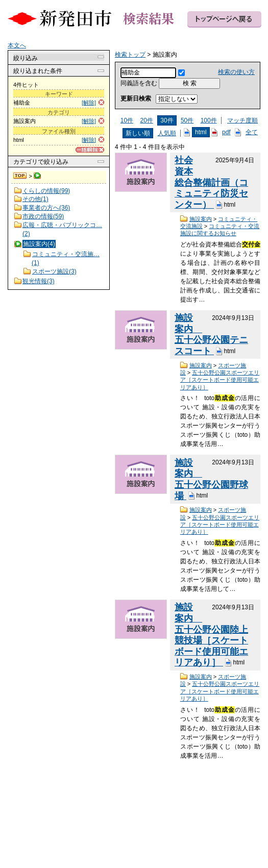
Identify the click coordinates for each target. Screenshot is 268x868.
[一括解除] (90, 150)
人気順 (167, 133)
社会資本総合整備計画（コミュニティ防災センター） (211, 182)
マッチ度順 (242, 120)
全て (252, 132)
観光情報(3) (39, 281)
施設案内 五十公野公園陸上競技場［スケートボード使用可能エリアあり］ (211, 635)
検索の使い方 (236, 72)
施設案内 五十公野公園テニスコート (211, 334)
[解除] (89, 103)
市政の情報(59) (43, 216)
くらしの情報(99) (46, 191)
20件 (147, 120)
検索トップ (20, 176)
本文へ (17, 45)
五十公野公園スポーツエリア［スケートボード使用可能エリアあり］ (220, 380)
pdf (226, 132)
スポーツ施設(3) (54, 271)
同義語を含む (139, 83)
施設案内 (201, 219)
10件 (127, 120)
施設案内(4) (39, 244)
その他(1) (35, 199)
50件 (187, 120)
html (201, 132)
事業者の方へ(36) (46, 208)
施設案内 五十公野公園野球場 (211, 479)
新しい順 (138, 133)
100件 (209, 120)
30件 (167, 120)
